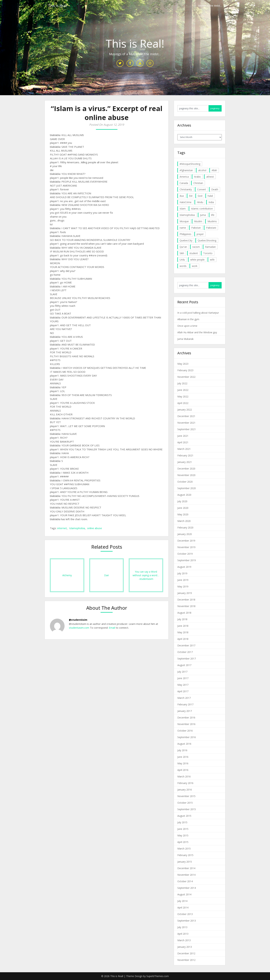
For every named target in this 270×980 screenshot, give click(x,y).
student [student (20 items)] (194, 253)
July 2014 (182, 901)
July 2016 (182, 750)
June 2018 (183, 626)
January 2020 (185, 534)
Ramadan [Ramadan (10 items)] (210, 247)
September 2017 (187, 659)
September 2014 (187, 888)
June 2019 (183, 580)
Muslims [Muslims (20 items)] (212, 221)
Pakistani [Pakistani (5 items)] (211, 228)
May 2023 (183, 364)
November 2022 (186, 377)
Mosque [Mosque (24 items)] (184, 221)
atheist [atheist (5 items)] (210, 177)
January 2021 (185, 462)
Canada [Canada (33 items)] (184, 183)
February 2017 (185, 704)
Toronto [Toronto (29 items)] (208, 253)
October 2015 (185, 803)
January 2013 (185, 947)
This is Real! (58, 6)
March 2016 (184, 776)
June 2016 (183, 757)
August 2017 (184, 665)
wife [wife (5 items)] (212, 260)
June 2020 (183, 508)
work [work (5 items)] (195, 266)
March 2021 (184, 449)
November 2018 (186, 606)
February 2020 (185, 527)
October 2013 (185, 914)
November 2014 (186, 875)
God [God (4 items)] (200, 196)
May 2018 (183, 632)
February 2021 (185, 455)
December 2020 (186, 469)
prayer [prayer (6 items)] (200, 234)
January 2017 (185, 711)
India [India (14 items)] (211, 202)
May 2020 (183, 514)
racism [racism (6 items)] (196, 247)
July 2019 (182, 573)
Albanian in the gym (188, 319)
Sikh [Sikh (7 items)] (182, 253)
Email (112, 628)
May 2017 (183, 685)
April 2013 (183, 934)
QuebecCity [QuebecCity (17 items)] (186, 240)
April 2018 (183, 639)
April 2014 (183, 908)
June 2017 (183, 678)
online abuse (95, 528)
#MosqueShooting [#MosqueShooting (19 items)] (190, 164)
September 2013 (187, 921)
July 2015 (182, 822)
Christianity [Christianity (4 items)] (186, 189)
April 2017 (183, 691)
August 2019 (184, 567)
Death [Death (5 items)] (215, 189)
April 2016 (183, 770)
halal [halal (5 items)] (210, 196)
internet (62, 528)
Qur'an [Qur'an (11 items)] (183, 247)
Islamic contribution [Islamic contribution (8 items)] (202, 209)
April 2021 (183, 442)
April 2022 (183, 403)
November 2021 (186, 423)
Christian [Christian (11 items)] (198, 183)
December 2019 (186, 541)
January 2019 (185, 593)
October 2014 (185, 881)
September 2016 (187, 737)
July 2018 (182, 619)
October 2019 (185, 554)
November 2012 (186, 960)
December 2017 (186, 645)
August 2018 (184, 613)
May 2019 (183, 586)
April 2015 (183, 842)
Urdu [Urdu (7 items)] (182, 260)
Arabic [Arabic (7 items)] (198, 177)
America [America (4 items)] (184, 177)
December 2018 (186, 600)
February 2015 (185, 855)
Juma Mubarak (185, 339)
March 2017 (184, 698)
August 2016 (184, 744)
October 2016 (185, 731)
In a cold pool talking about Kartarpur (198, 313)
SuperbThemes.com (158, 976)
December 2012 (186, 953)
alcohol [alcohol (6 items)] (202, 170)
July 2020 (182, 501)
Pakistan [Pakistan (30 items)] (196, 228)
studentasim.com (79, 628)
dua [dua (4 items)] (182, 196)
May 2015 (183, 835)
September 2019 (187, 560)
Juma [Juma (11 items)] (203, 215)
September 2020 (187, 488)
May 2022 (183, 396)
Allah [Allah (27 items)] (214, 170)
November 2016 (186, 724)
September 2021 (187, 429)
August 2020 (184, 495)
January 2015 (185, 862)
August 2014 (184, 894)
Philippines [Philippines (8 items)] (185, 234)
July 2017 (182, 672)
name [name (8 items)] (183, 228)
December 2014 (186, 868)
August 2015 (184, 816)
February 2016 (185, 783)
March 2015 (184, 849)
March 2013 (184, 940)
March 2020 (184, 521)
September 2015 (187, 809)
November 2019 (186, 547)
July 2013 (182, 927)
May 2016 (183, 763)
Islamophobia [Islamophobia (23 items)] (187, 215)
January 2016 (185, 790)
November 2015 (186, 796)
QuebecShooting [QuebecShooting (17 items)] (207, 240)
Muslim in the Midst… (210, 6)
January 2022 (185, 410)
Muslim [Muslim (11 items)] (198, 221)
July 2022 (182, 383)
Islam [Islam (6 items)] (183, 209)
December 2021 (186, 416)
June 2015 (183, 829)
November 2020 (186, 475)
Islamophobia (77, 528)
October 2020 (185, 482)
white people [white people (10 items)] (197, 260)
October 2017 (185, 652)
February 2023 (185, 370)
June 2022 (183, 390)
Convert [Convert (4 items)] (202, 189)
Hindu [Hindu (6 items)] (200, 202)
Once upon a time (187, 326)
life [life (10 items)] (213, 215)
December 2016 (186, 717)
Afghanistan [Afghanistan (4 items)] (186, 170)
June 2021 (183, 436)
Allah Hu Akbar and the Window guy (197, 332)
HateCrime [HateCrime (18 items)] (186, 202)
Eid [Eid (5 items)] (191, 196)
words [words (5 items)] (183, 266)
